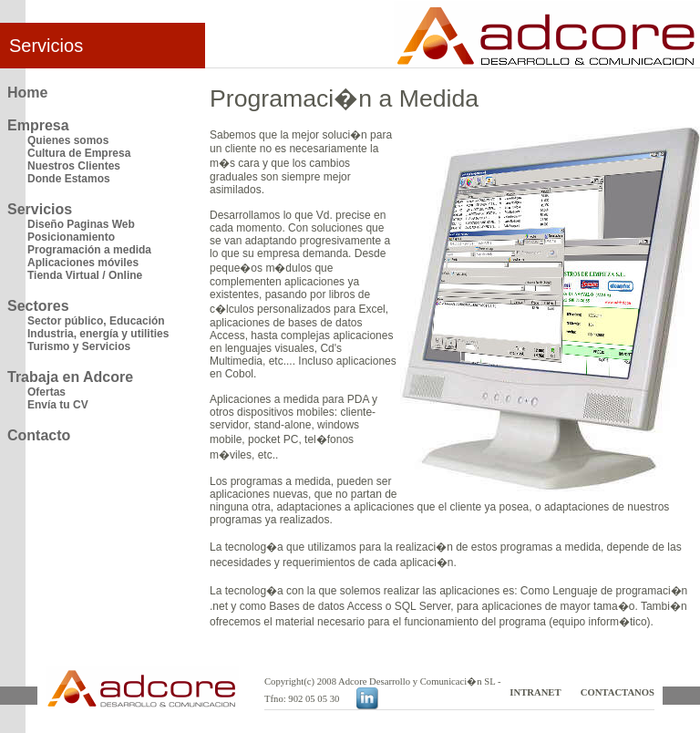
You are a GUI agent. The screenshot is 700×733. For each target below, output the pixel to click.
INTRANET (535, 692)
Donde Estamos (69, 179)
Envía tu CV (58, 405)
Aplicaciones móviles (83, 263)
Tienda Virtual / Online (85, 275)
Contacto (39, 435)
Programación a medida (89, 250)
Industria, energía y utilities (98, 334)
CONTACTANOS (618, 692)
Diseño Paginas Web (81, 224)
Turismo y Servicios (79, 346)
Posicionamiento (71, 237)
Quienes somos (68, 140)
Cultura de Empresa (79, 153)
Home (27, 93)
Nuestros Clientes (74, 166)
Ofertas (46, 392)
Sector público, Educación (96, 321)
